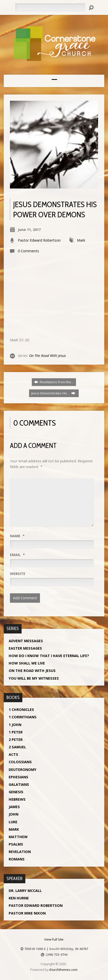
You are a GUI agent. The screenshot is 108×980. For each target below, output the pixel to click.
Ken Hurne (19, 898)
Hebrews (17, 799)
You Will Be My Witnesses (34, 678)
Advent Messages (26, 641)
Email (17, 555)
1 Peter (16, 732)
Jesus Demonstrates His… (53, 393)
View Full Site (54, 939)
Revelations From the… (54, 382)
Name (17, 536)
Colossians (20, 762)
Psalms (16, 844)
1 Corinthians (23, 717)
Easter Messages (25, 648)
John (14, 814)
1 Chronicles (21, 710)
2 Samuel (17, 747)
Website (18, 574)
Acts (13, 754)
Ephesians (18, 777)
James (14, 807)
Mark (81, 240)
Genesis (16, 792)
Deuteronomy (23, 770)
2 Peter (16, 740)
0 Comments (28, 251)
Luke (13, 822)
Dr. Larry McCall (25, 891)
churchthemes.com (63, 970)
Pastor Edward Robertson (39, 240)
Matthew (18, 837)
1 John (15, 725)
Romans (17, 859)
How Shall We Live (27, 663)
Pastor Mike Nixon (27, 913)
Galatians (19, 784)
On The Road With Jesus (47, 356)
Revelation (20, 852)
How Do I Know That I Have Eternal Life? (49, 656)
